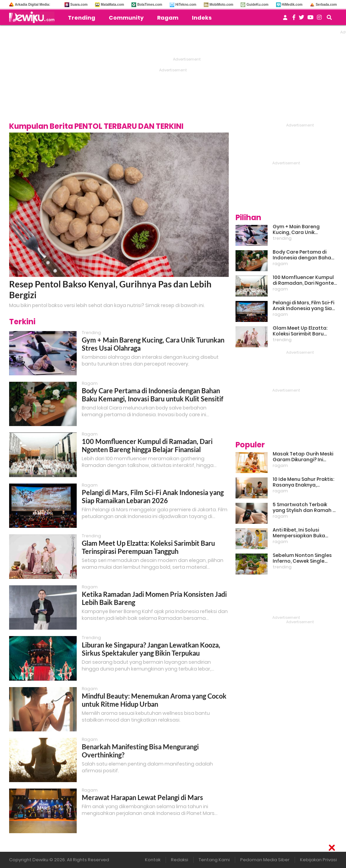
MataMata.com (112, 5)
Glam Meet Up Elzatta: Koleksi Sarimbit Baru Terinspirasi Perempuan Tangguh (148, 547)
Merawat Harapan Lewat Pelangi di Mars (142, 797)
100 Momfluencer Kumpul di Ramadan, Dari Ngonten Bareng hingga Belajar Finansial (147, 445)
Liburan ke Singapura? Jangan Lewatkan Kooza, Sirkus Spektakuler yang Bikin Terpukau (151, 649)
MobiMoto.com (221, 5)
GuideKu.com (257, 5)
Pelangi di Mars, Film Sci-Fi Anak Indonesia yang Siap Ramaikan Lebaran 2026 (153, 496)
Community (126, 18)
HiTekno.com (186, 5)
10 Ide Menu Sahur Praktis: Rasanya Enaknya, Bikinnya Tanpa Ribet (303, 482)
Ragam (168, 18)
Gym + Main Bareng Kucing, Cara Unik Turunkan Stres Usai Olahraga (297, 230)
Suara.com (79, 5)
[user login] (285, 19)
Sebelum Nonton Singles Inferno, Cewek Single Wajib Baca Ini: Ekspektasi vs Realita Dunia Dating (303, 558)
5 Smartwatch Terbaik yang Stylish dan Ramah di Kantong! (305, 508)
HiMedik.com (292, 5)
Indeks (202, 18)
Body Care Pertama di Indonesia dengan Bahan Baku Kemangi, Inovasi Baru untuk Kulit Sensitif (153, 395)
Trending (82, 18)
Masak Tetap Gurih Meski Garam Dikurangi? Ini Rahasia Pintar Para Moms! (303, 457)
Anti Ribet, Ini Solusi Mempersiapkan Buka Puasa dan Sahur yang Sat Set (305, 533)
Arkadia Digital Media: (32, 5)
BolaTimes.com (150, 5)
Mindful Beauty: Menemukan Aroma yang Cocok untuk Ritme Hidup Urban (154, 700)
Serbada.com (326, 5)
